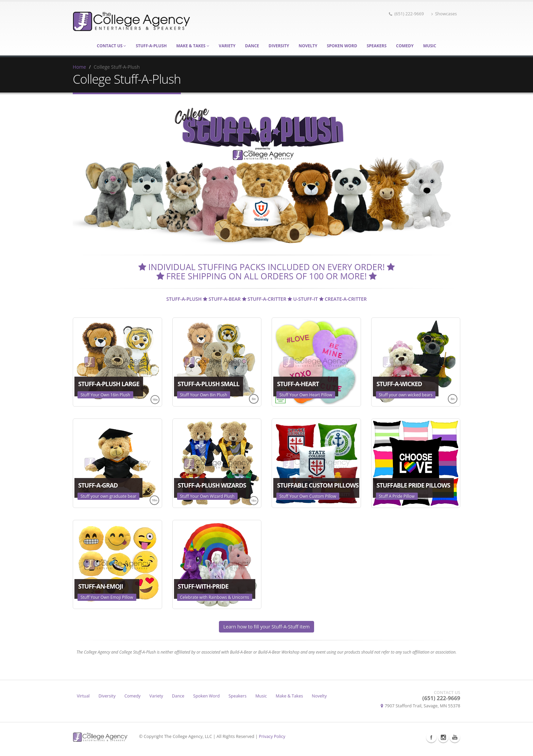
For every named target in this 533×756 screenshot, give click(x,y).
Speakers (377, 46)
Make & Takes (193, 46)
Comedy (405, 46)
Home (80, 67)
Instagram (443, 737)
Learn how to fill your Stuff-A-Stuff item (266, 627)
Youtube (455, 737)
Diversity (279, 46)
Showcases (444, 14)
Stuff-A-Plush (151, 46)
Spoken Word (342, 46)
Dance (252, 46)
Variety (227, 46)
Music (430, 46)
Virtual (83, 696)
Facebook (431, 737)
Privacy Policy (272, 736)
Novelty (308, 46)
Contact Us (112, 46)
